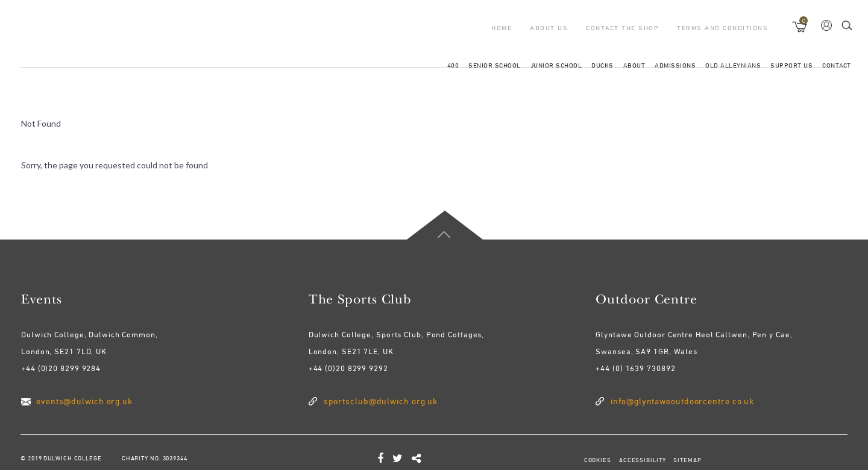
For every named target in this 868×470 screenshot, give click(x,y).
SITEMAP (687, 460)
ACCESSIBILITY (642, 460)
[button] (800, 24)
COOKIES (598, 460)
